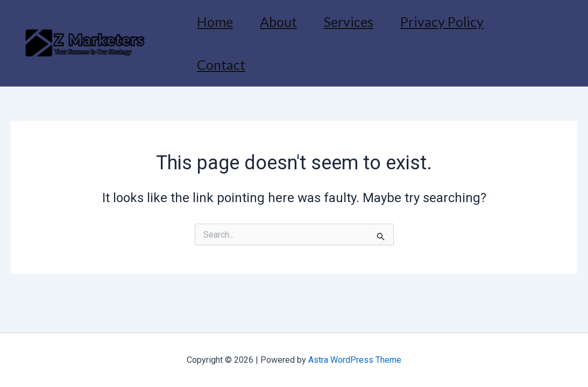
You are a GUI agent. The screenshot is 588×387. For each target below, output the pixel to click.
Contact (221, 64)
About (278, 21)
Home (215, 21)
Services (349, 21)
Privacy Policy (442, 21)
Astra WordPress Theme (355, 360)
